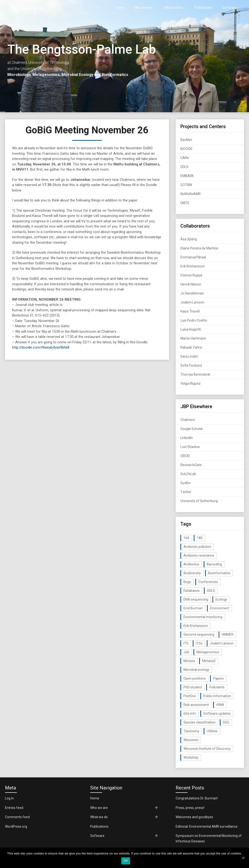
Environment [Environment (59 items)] (220, 608)
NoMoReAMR (190, 194)
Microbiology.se (27, 8)
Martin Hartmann (193, 338)
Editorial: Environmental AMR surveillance (207, 826)
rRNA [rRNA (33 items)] (220, 705)
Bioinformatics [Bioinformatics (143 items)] (219, 573)
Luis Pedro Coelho (194, 320)
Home (121, 8)
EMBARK (187, 176)
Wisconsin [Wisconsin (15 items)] (191, 740)
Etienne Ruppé (191, 275)
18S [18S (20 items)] (200, 538)
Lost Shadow (190, 447)
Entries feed (14, 808)
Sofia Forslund (191, 365)
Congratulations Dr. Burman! (197, 798)
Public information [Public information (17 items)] (217, 696)
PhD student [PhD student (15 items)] (193, 687)
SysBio (186, 483)
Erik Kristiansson (193, 266)
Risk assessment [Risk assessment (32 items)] (196, 705)
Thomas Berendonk (195, 374)
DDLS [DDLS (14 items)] (211, 591)
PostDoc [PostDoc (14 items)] (190, 696)
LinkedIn (187, 438)
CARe (185, 158)
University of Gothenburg (199, 501)
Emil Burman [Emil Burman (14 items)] (193, 608)
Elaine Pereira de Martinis (199, 248)
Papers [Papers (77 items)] (218, 678)
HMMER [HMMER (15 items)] (228, 635)
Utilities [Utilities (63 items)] (212, 731)
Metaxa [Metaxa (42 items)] (189, 661)
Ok (126, 861)
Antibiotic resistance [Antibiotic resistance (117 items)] (199, 555)
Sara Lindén (189, 356)
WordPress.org (16, 826)
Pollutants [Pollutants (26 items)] (217, 687)
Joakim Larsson (192, 302)
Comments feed (17, 817)
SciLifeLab (188, 474)
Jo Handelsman (192, 293)
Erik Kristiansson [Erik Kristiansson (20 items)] (196, 626)
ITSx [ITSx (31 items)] (199, 643)
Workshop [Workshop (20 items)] (191, 757)
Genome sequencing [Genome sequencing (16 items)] (199, 635)
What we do (173, 8)
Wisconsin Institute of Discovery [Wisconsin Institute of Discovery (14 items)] (207, 749)
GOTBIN (186, 185)
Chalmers (188, 420)
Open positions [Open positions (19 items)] (195, 678)
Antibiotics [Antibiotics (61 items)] (191, 564)
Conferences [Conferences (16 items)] (208, 582)
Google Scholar (192, 429)
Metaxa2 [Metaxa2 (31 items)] (209, 661)
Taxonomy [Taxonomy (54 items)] (191, 731)
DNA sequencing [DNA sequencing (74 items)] (196, 599)
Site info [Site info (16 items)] (190, 714)
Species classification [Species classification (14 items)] (200, 722)
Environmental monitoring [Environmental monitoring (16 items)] (203, 617)
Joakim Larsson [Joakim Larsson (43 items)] (222, 643)
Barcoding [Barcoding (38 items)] (214, 564)
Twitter (186, 492)
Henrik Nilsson (191, 284)
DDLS (184, 167)
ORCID (185, 456)
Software (229, 8)
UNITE (185, 203)
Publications (204, 8)
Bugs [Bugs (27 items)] (187, 582)
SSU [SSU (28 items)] (226, 722)
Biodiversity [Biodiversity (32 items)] (192, 573)
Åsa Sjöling (189, 239)
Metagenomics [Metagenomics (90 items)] (208, 652)
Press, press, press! (190, 808)
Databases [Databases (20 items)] (192, 591)
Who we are (143, 8)
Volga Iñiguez (190, 383)
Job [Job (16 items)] (186, 652)
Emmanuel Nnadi (193, 257)
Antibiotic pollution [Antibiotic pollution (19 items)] (197, 547)
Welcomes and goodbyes (194, 817)
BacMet (186, 140)
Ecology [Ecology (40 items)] (221, 599)
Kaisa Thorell (190, 311)
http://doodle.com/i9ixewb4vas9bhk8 (41, 347)
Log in (9, 798)
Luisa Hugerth (191, 329)
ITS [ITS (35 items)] (186, 643)
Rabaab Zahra (191, 347)
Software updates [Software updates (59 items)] (217, 714)
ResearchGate (191, 465)
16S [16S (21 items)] (186, 538)
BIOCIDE (186, 149)
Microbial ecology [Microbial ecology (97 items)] (196, 670)
